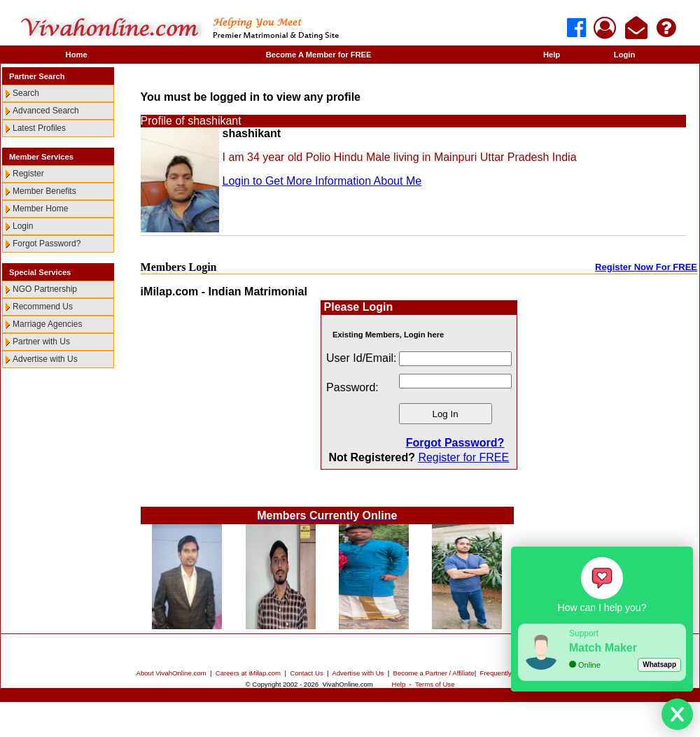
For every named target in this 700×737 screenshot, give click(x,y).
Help (552, 55)
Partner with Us (41, 342)
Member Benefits (44, 191)
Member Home (40, 209)
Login (624, 55)
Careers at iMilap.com (248, 673)
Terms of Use (435, 684)
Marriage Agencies (47, 324)
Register (28, 174)
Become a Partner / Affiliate (434, 673)
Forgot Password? (47, 244)
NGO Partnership (45, 289)
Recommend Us (43, 307)
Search (26, 93)
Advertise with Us (45, 359)
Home (77, 55)
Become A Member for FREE (319, 55)
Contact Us (306, 673)
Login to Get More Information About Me (322, 181)
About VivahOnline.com (171, 673)
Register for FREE (463, 457)
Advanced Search (46, 111)
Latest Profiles (39, 128)
